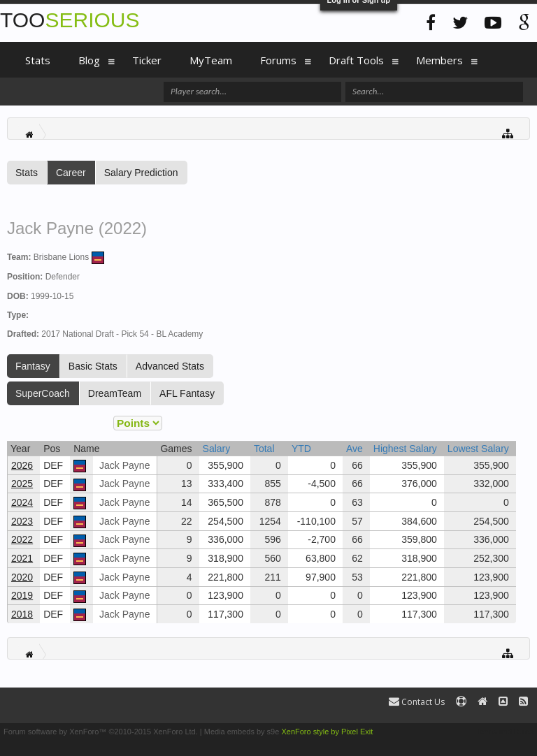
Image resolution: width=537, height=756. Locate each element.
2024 (22, 502)
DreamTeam (115, 393)
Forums (278, 60)
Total (264, 449)
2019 (22, 595)
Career (71, 173)
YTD (301, 449)
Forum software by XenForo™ (101, 732)
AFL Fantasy (187, 393)
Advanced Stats (170, 366)
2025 (22, 484)
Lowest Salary (478, 449)
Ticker (147, 60)
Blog (89, 60)
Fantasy (33, 366)
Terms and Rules (504, 732)
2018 (22, 614)
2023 (22, 521)
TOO (70, 20)
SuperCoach (43, 393)
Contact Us (417, 702)
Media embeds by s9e (242, 732)
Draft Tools (356, 60)
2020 (22, 577)
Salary (217, 449)
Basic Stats (93, 366)
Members (439, 60)
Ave (355, 449)
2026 (22, 465)
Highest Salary (405, 449)
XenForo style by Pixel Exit (327, 732)
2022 (22, 539)
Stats (27, 173)
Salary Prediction (141, 173)
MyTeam (211, 60)
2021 (22, 558)
